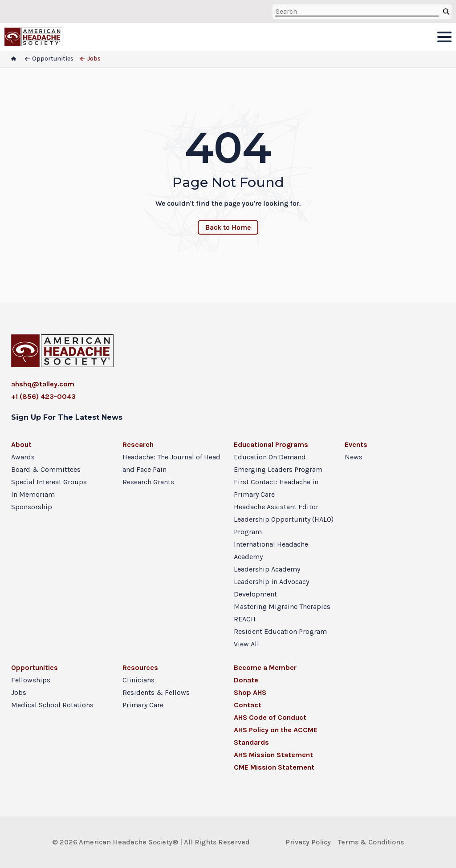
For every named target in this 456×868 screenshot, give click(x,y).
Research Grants (148, 482)
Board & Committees (46, 469)
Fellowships (31, 680)
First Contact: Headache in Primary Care (276, 488)
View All (246, 644)
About (21, 444)
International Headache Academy (271, 550)
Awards (23, 457)
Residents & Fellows (156, 692)
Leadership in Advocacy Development (271, 588)
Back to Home (228, 227)
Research (138, 444)
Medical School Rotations (52, 705)
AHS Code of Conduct (270, 717)
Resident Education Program (280, 631)
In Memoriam (33, 494)
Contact (248, 705)
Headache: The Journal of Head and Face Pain (171, 463)
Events (356, 444)
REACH (245, 619)
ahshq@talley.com (43, 384)
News (354, 457)
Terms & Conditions (371, 842)
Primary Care (143, 705)
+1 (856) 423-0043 (43, 396)
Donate (246, 680)
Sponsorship (32, 507)
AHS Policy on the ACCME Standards (276, 736)
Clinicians (138, 680)
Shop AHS (250, 692)
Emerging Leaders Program (278, 469)
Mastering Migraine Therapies (282, 606)
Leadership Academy (267, 569)
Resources (140, 667)
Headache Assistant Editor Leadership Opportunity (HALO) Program (284, 519)
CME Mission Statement (274, 767)
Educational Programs (271, 444)
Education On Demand (270, 457)
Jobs (19, 692)
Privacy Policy (308, 842)
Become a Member (265, 667)
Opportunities (35, 667)
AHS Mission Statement (273, 755)
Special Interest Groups (49, 482)
